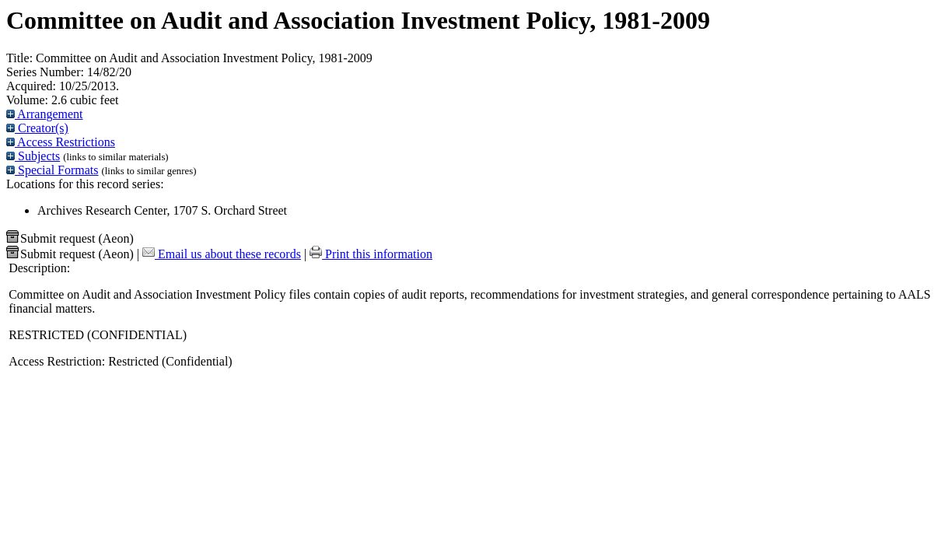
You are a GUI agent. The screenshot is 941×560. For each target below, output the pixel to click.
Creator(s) (37, 128)
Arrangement (45, 114)
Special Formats (52, 170)
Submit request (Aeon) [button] (70, 238)
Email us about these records (222, 254)
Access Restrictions (61, 142)
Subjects (33, 156)
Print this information (371, 254)
